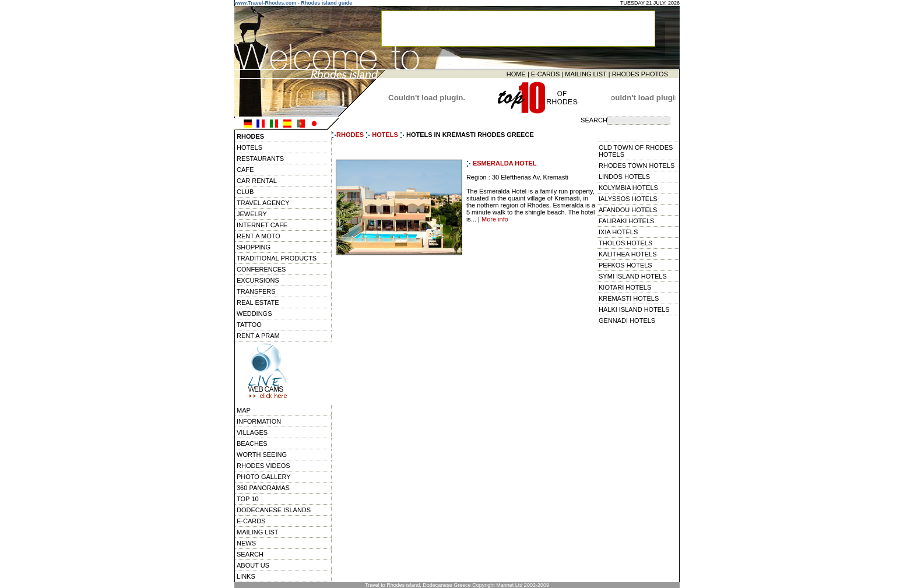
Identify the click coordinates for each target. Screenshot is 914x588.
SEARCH (250, 554)
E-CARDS (546, 74)
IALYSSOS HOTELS (628, 199)
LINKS (246, 576)
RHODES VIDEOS (263, 466)
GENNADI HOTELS (627, 321)
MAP (244, 410)
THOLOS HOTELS (625, 243)
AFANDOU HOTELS (628, 210)
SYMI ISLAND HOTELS (633, 276)
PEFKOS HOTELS (625, 265)
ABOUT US (253, 565)
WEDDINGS (254, 314)
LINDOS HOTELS (624, 177)
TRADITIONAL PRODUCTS (277, 258)
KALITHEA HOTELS (628, 254)
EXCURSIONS (258, 280)
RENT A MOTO (259, 236)
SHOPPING (254, 247)
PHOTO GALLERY (264, 477)
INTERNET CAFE (262, 225)
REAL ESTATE (258, 302)
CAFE (245, 170)
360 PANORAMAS (263, 488)
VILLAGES (252, 432)
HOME (516, 74)
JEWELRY (252, 214)
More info (495, 219)
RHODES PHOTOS (640, 74)
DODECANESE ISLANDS (274, 510)
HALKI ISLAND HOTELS (634, 309)
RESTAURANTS (260, 159)
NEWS (246, 543)
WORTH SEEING (262, 455)
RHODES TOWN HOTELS (637, 166)
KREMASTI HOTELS (629, 298)
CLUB (245, 192)
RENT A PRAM (258, 336)
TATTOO (249, 325)
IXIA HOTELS (618, 232)
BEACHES (252, 443)
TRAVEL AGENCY (263, 203)
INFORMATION (259, 421)
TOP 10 (248, 499)
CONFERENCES (261, 269)
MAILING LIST (586, 74)
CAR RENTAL (257, 181)
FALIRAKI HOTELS (626, 221)
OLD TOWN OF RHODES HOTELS (636, 151)
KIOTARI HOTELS (625, 287)
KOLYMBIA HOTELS (628, 188)
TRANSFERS (256, 291)
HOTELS (249, 147)
